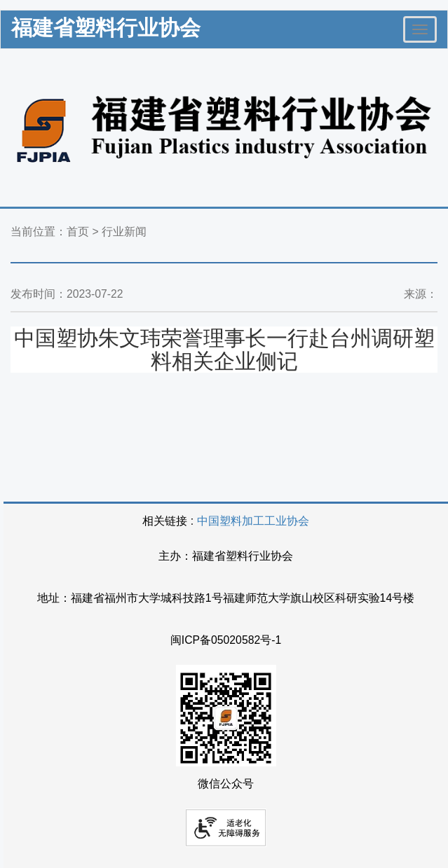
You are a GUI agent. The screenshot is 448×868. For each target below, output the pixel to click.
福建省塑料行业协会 (106, 28)
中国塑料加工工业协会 (253, 521)
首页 (78, 232)
